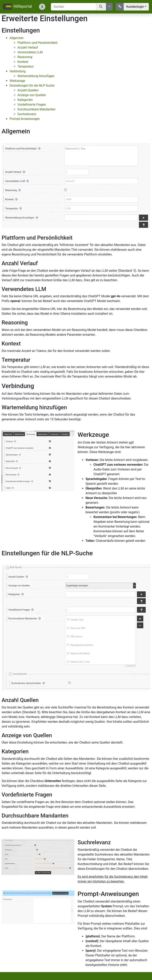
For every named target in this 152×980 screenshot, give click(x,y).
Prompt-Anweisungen (25, 119)
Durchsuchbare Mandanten (36, 109)
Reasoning (25, 57)
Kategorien (25, 100)
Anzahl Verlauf (28, 47)
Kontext (23, 62)
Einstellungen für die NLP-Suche (32, 86)
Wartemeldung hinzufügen (36, 76)
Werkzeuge (17, 81)
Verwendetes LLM (30, 52)
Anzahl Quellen (28, 90)
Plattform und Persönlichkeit (38, 43)
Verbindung (18, 71)
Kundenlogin (135, 7)
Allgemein (17, 38)
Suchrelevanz (27, 114)
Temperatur (26, 66)
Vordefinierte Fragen (32, 105)
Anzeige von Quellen (32, 95)
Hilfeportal (17, 7)
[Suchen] (74, 7)
